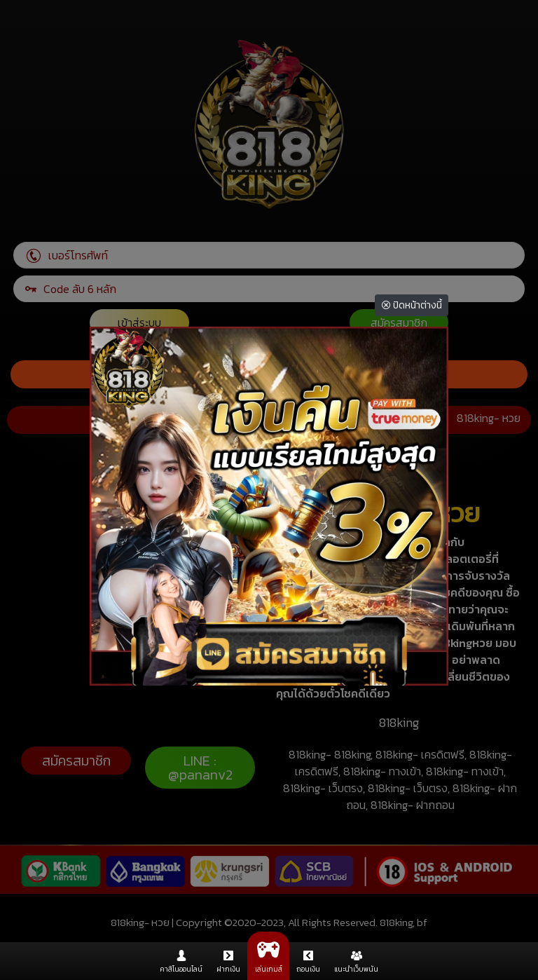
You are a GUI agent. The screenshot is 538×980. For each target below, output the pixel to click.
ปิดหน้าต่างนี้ (412, 305)
